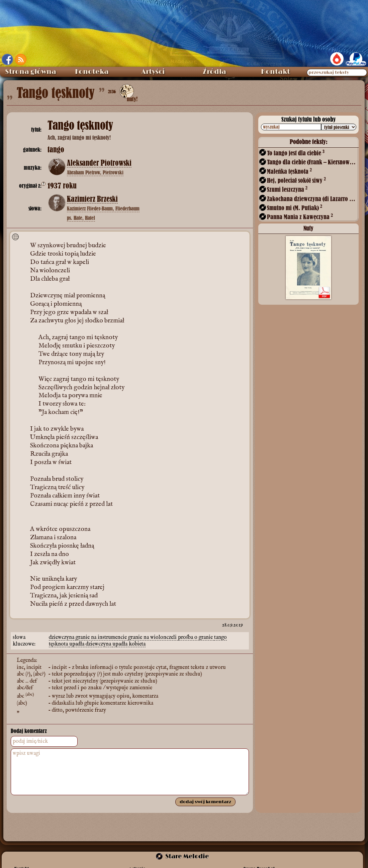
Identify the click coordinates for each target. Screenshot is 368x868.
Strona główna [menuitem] (31, 72)
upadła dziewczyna (91, 644)
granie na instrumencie (102, 637)
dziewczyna (62, 637)
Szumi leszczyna (287, 189)
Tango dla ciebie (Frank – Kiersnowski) (312, 162)
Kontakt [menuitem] (275, 72)
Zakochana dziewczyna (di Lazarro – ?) (312, 199)
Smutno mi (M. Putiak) (295, 208)
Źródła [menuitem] (214, 72)
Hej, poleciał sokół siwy (296, 180)
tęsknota (59, 644)
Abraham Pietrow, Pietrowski (95, 172)
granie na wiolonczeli (153, 637)
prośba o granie (196, 637)
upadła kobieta (129, 644)
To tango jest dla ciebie (296, 153)
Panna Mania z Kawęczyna (300, 217)
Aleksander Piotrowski (99, 163)
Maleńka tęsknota (289, 171)
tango (220, 637)
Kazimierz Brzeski (92, 199)
